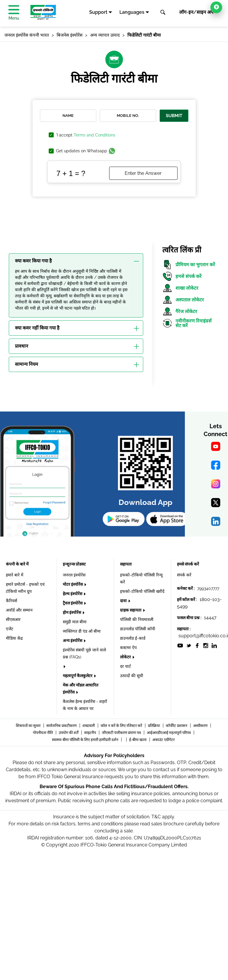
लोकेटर (126, 657)
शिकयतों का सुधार (29, 726)
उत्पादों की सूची (132, 676)
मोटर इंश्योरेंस (73, 584)
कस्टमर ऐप (128, 648)
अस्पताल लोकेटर (183, 300)
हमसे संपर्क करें (182, 276)
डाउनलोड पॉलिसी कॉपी (138, 629)
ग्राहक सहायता (131, 610)
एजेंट (10, 629)
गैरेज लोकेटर (180, 311)
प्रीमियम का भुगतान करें (189, 265)
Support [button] (98, 12)
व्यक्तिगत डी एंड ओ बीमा (82, 631)
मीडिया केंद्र (14, 638)
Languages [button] (132, 12)
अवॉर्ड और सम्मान (19, 610)
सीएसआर (13, 619)
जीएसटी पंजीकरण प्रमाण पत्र (122, 733)
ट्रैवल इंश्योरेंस (73, 603)
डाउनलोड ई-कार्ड (133, 638)
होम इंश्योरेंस (72, 612)
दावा (124, 601)
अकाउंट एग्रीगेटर (163, 740)
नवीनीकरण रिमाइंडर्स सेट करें (187, 323)
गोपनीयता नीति (43, 733)
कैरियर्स (11, 601)
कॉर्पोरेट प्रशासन (177, 726)
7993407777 (208, 588)
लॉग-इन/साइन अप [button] (196, 12)
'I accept (86, 135)
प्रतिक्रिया (154, 726)
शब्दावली (89, 726)
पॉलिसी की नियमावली (137, 619)
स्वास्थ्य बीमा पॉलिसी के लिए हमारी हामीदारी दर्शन (86, 740)
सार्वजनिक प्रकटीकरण (62, 726)
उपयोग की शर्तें (69, 733)
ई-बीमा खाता (138, 740)
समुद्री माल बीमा (75, 622)
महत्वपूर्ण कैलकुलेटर (78, 676)
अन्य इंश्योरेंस (73, 641)
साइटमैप (91, 733)
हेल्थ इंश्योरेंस (73, 594)
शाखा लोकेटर (180, 288)
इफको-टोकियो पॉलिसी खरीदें (142, 591)
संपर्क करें (184, 575)
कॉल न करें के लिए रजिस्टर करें (122, 726)
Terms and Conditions (94, 135)
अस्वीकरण (201, 726)
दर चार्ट (125, 666)
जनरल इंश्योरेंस (74, 575)
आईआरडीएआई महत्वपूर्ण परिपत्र (169, 733)
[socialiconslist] (180, 645)
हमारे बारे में (15, 575)
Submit (174, 116)
